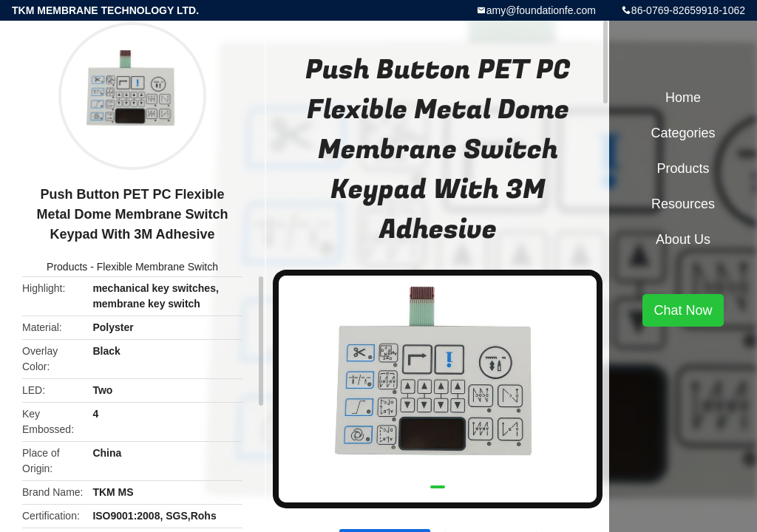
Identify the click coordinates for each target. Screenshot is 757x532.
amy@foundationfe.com (541, 10)
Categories (683, 133)
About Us (683, 239)
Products (67, 267)
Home (683, 98)
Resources (683, 204)
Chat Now (683, 310)
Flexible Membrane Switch (157, 267)
